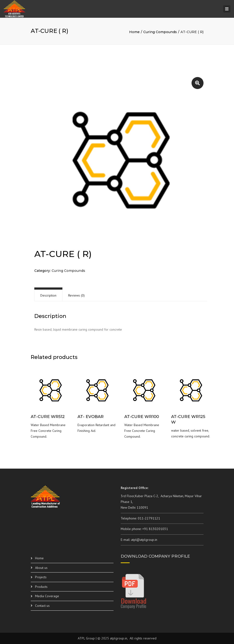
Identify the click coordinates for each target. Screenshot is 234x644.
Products (41, 587)
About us (41, 568)
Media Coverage (47, 596)
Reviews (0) (76, 295)
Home (134, 32)
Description (48, 295)
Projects (41, 577)
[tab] (48, 295)
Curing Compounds (160, 32)
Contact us (42, 606)
